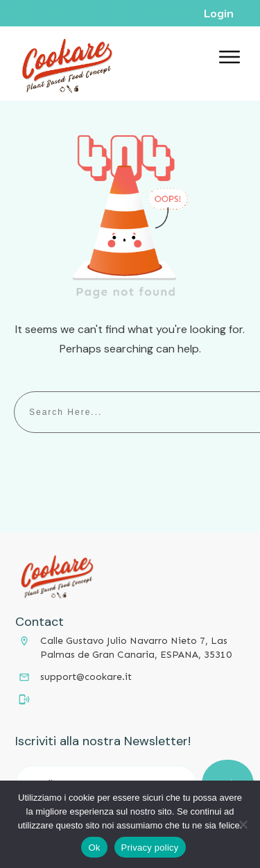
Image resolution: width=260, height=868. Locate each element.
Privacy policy (150, 848)
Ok (94, 848)
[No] (243, 824)
